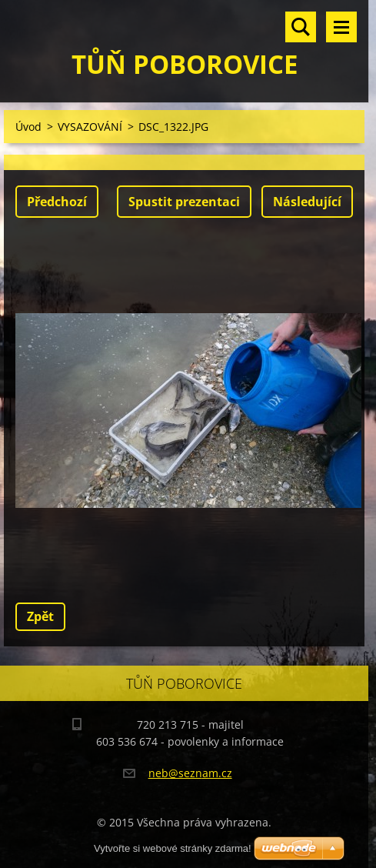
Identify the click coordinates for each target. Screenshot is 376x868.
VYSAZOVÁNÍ (90, 127)
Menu (341, 27)
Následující (307, 202)
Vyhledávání (301, 27)
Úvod (28, 127)
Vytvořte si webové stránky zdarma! (173, 848)
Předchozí (57, 202)
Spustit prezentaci (184, 202)
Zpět (40, 616)
